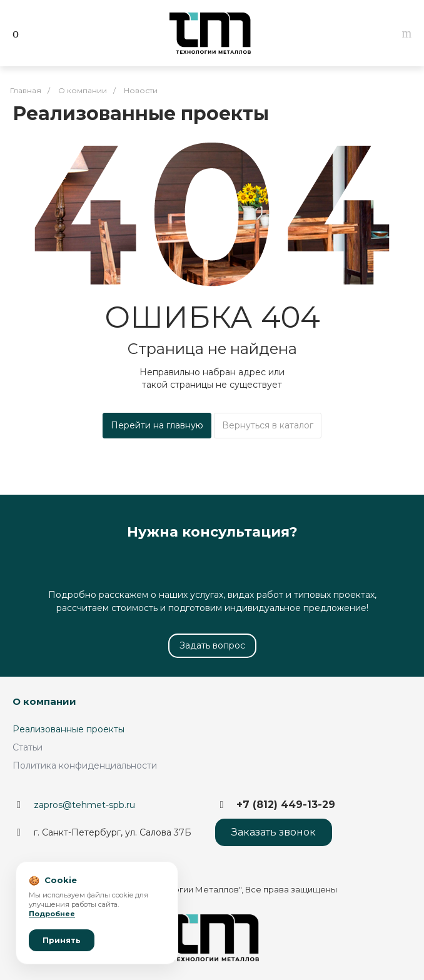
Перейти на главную (157, 425)
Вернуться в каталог (268, 425)
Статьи (28, 747)
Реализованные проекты (68, 729)
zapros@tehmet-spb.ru (84, 805)
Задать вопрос (212, 645)
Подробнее (52, 914)
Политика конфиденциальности (85, 765)
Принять (62, 940)
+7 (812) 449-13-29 (286, 805)
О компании (44, 701)
